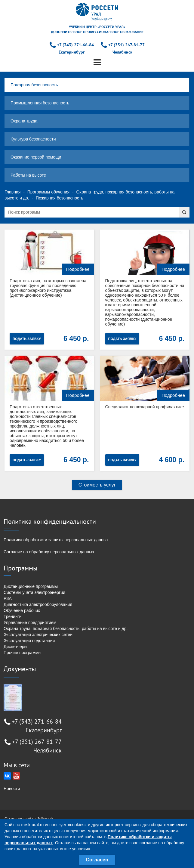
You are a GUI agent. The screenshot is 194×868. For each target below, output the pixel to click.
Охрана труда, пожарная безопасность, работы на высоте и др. (66, 629)
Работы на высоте (28, 175)
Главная (12, 192)
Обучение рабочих (22, 610)
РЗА (8, 598)
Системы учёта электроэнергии (34, 592)
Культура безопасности (33, 139)
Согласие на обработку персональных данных (49, 552)
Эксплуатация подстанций (29, 641)
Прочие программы (22, 653)
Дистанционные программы (31, 586)
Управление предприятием (30, 622)
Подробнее (78, 269)
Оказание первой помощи (36, 157)
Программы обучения (48, 192)
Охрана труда (24, 121)
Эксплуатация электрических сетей (38, 635)
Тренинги (13, 616)
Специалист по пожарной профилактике (145, 407)
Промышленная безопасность (40, 103)
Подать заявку (27, 339)
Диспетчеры (15, 647)
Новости (12, 789)
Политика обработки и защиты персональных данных (56, 540)
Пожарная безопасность (34, 85)
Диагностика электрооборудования (38, 604)
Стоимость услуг (97, 485)
